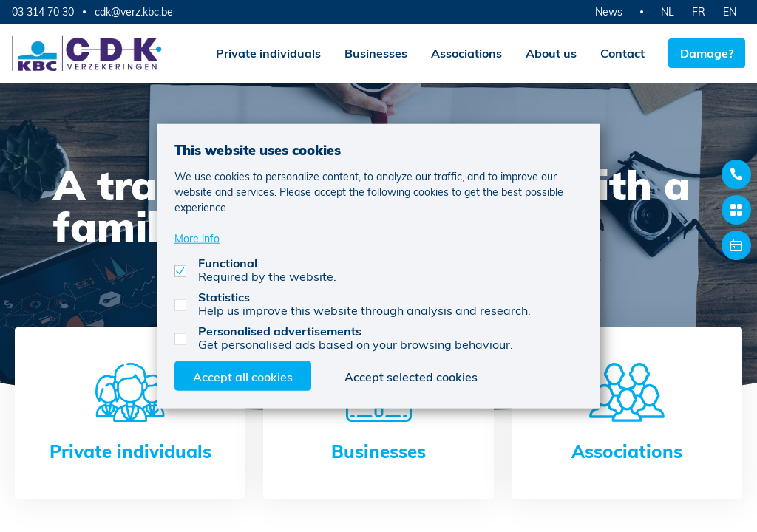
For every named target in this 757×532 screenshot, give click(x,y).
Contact (622, 53)
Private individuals (268, 53)
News (609, 11)
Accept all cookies (243, 376)
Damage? (707, 53)
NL (668, 11)
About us (551, 53)
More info (197, 238)
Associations (466, 53)
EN (730, 11)
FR (699, 11)
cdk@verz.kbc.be (134, 12)
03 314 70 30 (43, 11)
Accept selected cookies (411, 376)
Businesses (376, 53)
